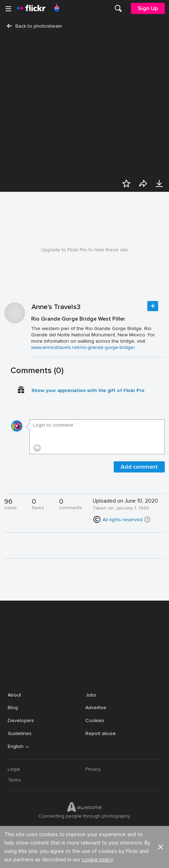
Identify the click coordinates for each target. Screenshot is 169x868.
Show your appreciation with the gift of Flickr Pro (88, 390)
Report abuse (101, 733)
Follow (153, 306)
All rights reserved (122, 520)
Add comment (139, 467)
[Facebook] (58, 857)
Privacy (93, 769)
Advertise (96, 708)
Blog (13, 708)
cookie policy (97, 674)
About (14, 695)
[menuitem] (118, 8)
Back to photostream (34, 26)
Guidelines (20, 733)
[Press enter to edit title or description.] (97, 333)
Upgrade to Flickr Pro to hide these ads (85, 250)
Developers (21, 720)
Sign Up (148, 8)
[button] (147, 519)
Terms (14, 780)
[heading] (31, 8)
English (16, 747)
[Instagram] (111, 857)
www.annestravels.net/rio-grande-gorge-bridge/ (83, 347)
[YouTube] (85, 857)
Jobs (91, 695)
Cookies (95, 720)
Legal (14, 769)
